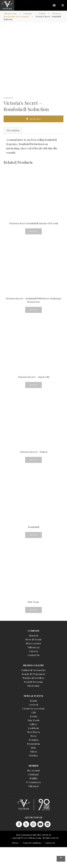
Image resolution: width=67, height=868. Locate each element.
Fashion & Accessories (33, 670)
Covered (33, 705)
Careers (34, 651)
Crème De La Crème (33, 708)
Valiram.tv (34, 786)
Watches (33, 755)
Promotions (33, 744)
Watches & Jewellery (33, 678)
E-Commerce (34, 782)
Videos (33, 752)
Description (13, 130)
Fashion (42, 13)
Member (33, 766)
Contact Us (34, 655)
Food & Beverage (33, 682)
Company (34, 631)
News (33, 736)
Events (34, 716)
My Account (34, 770)
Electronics (33, 686)
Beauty (34, 701)
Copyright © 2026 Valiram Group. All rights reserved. (35, 838)
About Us (33, 635)
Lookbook (33, 728)
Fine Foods (34, 720)
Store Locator (34, 643)
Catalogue (28, 13)
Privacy (15, 843)
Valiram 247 (34, 647)
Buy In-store (35, 119)
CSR (34, 712)
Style (33, 748)
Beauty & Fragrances (33, 674)
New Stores (34, 732)
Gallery (33, 724)
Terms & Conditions (32, 843)
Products (34, 740)
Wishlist (33, 778)
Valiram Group (10, 13)
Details (34, 231)
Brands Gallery (34, 665)
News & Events (33, 639)
